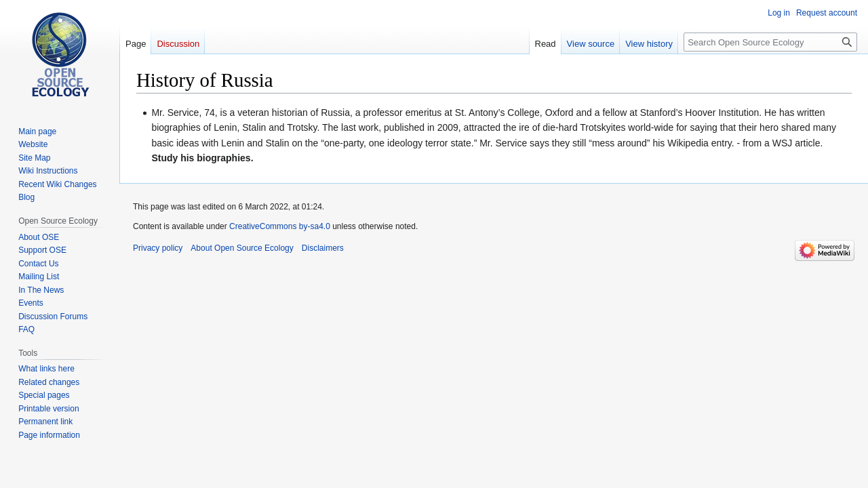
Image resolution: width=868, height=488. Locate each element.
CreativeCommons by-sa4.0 (280, 226)
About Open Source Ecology (242, 248)
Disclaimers (323, 248)
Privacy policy (158, 248)
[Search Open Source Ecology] (770, 42)
